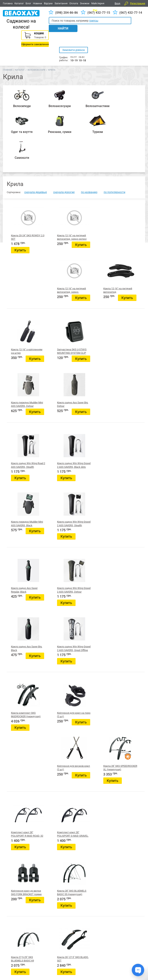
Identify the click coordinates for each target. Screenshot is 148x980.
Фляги (51, 835)
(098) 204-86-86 (66, 13)
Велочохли (53, 783)
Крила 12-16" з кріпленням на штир (20, 231)
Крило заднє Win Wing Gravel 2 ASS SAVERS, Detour (57, 361)
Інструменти (54, 745)
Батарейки (53, 703)
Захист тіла (54, 764)
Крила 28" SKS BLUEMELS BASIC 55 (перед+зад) (127, 491)
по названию (89, 119)
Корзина (131, 34)
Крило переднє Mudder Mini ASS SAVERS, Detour (91, 231)
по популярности (114, 119)
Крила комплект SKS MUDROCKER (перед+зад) (21, 426)
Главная (8, 49)
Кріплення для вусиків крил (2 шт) (91, 426)
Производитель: (55, 601)
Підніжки (52, 858)
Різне (50, 853)
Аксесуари (39, 935)
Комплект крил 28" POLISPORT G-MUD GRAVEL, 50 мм (58, 491)
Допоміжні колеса (58, 806)
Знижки (85, 3)
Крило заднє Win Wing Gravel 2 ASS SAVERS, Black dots (57, 296)
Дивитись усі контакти (102, 962)
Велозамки (54, 802)
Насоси (51, 820)
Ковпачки (53, 741)
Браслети (53, 708)
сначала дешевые (36, 119)
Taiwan (51, 616)
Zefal (50, 648)
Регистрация (138, 3)
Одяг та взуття (90, 935)
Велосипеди (10, 935)
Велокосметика (57, 797)
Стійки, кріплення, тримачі (63, 844)
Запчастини (25, 935)
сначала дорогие (64, 119)
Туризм (104, 935)
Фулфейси (53, 727)
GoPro (50, 694)
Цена (46, 652)
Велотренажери (57, 755)
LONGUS (51, 637)
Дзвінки (52, 759)
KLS (48, 632)
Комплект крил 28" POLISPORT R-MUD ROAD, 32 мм (22, 491)
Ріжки (50, 849)
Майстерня (98, 3)
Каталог (19, 3)
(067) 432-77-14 (131, 13)
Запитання (61, 3)
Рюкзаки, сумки (55, 935)
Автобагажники (57, 698)
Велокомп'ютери (57, 736)
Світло (51, 839)
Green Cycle (54, 642)
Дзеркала (53, 750)
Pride (50, 606)
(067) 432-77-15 (99, 13)
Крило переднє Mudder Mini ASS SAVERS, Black (91, 296)
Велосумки (54, 788)
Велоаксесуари (36, 49)
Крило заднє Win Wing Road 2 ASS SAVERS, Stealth (21, 296)
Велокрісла (54, 792)
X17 (48, 627)
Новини (37, 3)
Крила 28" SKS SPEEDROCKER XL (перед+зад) (128, 426)
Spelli (50, 622)
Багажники (54, 811)
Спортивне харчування (61, 722)
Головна (8, 3)
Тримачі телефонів (58, 778)
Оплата (74, 3)
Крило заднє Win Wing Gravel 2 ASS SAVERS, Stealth (128, 296)
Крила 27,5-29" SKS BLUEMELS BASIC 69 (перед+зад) (22, 556)
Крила (51, 816)
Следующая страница (123, 583)
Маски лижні (55, 717)
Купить (20, 177)
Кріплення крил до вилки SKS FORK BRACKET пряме (93, 491)
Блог (28, 3)
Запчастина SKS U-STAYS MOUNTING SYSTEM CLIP (58, 231)
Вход (117, 3)
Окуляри (52, 863)
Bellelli (51, 611)
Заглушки (53, 774)
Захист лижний (56, 712)
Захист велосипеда (59, 769)
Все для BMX (73, 935)
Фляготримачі (56, 830)
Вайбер (119, 935)
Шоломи (52, 825)
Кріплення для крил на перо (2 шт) (55, 426)
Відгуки (48, 3)
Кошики (52, 731)
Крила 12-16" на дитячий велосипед (127, 166)
